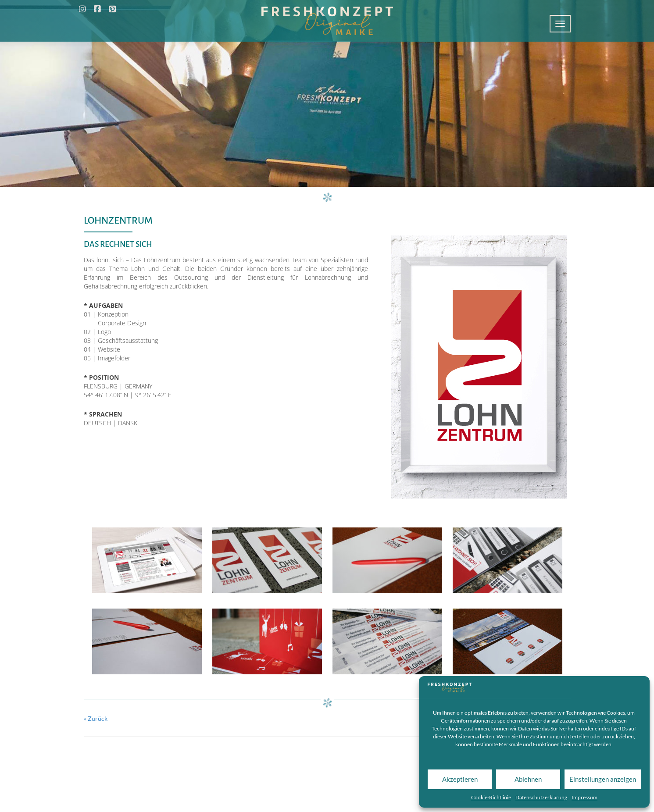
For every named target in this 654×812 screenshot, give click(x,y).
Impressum (584, 797)
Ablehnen (528, 779)
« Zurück (96, 718)
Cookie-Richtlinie (491, 797)
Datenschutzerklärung (541, 797)
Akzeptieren (460, 779)
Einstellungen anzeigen (603, 779)
